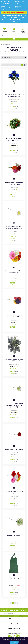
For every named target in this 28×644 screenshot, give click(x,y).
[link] (9, 635)
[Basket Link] (23, 30)
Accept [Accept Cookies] (14, 642)
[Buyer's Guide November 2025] (7, 2)
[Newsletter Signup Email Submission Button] (27, 614)
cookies (7, 638)
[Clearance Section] (21, 7)
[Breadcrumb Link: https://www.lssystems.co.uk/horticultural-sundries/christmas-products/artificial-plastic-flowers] (6, 44)
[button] (14, 104)
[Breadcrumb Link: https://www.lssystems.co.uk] (2, 43)
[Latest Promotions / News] (7, 8)
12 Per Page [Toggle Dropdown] (5, 65)
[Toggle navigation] (14, 39)
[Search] (13, 35)
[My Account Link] (14, 30)
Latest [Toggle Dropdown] (12, 65)
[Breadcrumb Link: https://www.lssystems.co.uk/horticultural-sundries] (9, 43)
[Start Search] (25, 35)
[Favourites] (5, 30)
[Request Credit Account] (21, 2)
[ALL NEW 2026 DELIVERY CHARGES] (14, 12)
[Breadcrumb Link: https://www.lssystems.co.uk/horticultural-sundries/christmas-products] (19, 43)
